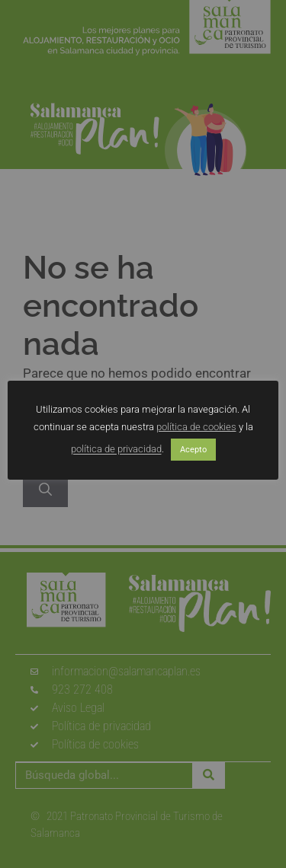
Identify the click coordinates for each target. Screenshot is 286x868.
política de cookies (196, 427)
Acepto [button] (193, 450)
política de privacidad (116, 450)
